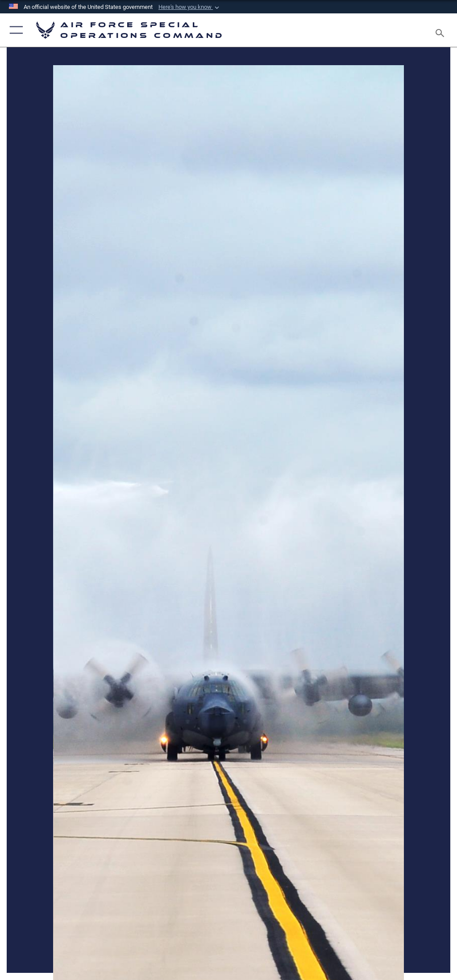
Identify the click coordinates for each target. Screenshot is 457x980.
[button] (190, 7)
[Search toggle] (442, 30)
